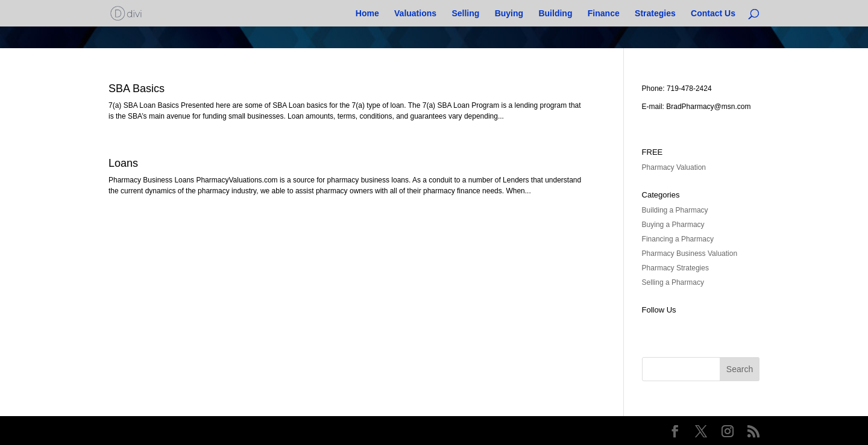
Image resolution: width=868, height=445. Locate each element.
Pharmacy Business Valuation (690, 254)
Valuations (415, 14)
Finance (604, 14)
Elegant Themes (178, 431)
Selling (465, 14)
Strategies (655, 14)
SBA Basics (137, 89)
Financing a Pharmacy (678, 239)
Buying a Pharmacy (673, 225)
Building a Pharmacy (675, 210)
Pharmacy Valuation (674, 167)
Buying (509, 14)
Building (555, 14)
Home (367, 14)
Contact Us (713, 14)
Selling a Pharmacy (673, 282)
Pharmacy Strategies (675, 268)
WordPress (272, 431)
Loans (123, 163)
